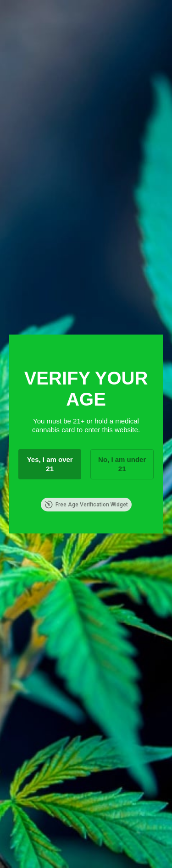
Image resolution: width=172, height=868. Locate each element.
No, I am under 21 (122, 464)
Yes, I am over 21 (50, 464)
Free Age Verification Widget (86, 505)
